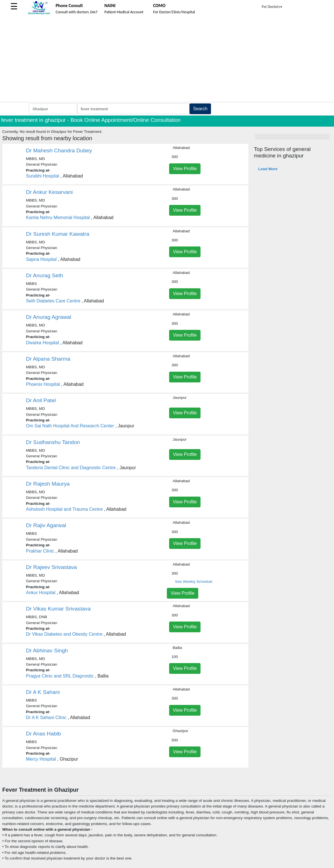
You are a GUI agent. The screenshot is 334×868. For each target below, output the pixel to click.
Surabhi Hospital (43, 176)
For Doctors (272, 7)
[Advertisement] (167, 60)
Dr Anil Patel (41, 400)
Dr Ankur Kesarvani (49, 192)
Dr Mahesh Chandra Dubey (59, 151)
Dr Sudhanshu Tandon (53, 442)
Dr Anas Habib (44, 734)
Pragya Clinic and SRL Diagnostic (60, 676)
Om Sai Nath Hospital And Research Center (70, 426)
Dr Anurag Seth (45, 275)
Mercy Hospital (41, 759)
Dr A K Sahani (43, 692)
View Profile (185, 169)
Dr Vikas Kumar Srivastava (58, 609)
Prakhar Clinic (40, 551)
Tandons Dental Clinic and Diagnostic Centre (71, 468)
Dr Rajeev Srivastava (51, 567)
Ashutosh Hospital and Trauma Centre (64, 509)
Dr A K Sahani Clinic (46, 717)
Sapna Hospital (41, 259)
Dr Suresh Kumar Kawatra (58, 234)
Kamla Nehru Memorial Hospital (58, 217)
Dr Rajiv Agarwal (46, 525)
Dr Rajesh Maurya (48, 484)
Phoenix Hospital (43, 384)
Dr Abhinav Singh (47, 651)
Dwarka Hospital (42, 343)
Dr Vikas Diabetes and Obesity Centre (64, 634)
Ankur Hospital (41, 593)
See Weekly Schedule (194, 582)
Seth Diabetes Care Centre (53, 301)
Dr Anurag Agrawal (49, 317)
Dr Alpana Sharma (48, 359)
